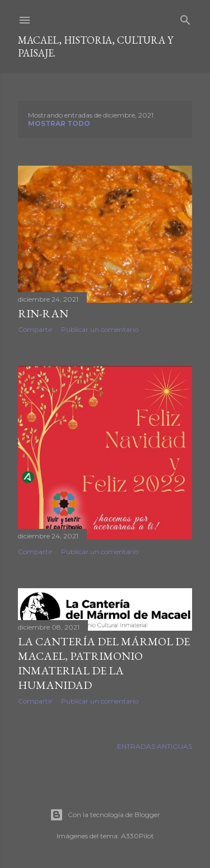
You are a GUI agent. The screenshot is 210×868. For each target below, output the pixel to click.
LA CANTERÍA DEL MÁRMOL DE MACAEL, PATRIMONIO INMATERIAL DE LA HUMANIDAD (104, 663)
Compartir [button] (35, 329)
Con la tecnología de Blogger (105, 815)
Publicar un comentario (100, 329)
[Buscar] (185, 18)
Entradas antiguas (155, 746)
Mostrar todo (59, 123)
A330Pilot (137, 836)
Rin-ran (43, 313)
